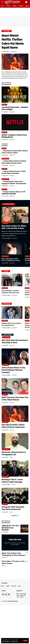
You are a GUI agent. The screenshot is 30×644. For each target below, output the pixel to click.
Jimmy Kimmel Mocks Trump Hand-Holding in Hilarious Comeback (13, 370)
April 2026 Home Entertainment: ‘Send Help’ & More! (15, 341)
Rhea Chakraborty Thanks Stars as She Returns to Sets (11, 260)
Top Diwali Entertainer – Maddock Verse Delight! (15, 108)
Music (4, 148)
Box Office (5, 159)
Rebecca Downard (7, 238)
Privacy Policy (6, 641)
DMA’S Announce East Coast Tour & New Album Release (15, 399)
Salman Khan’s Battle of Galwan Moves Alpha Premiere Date (14, 162)
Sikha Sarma (5, 165)
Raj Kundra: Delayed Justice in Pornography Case (14, 453)
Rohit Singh (6, 52)
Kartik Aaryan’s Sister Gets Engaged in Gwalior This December (14, 183)
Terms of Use (15, 641)
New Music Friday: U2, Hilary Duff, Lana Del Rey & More (14, 227)
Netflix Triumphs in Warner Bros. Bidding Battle (14, 136)
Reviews (6, 223)
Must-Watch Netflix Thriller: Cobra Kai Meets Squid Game (13, 42)
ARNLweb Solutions (13, 601)
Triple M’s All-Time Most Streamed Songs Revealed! (10, 528)
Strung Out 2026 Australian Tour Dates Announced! (13, 508)
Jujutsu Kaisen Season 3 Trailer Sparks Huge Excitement (14, 172)
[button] (25, 641)
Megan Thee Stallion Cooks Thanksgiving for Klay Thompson (13, 554)
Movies (4, 105)
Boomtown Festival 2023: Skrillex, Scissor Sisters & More (15, 152)
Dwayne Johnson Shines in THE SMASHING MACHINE (13, 193)
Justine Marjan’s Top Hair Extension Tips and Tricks (10, 292)
